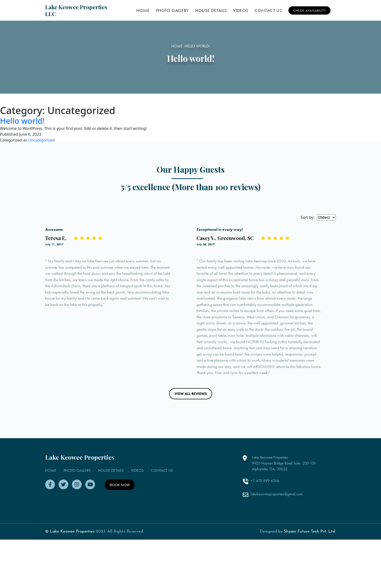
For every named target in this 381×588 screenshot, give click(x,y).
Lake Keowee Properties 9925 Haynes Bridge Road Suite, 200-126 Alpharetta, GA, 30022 (284, 501)
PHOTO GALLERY (172, 10)
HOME (143, 10)
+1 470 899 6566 (265, 518)
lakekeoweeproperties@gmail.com (277, 531)
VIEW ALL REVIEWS (191, 431)
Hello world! (22, 121)
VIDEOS (241, 10)
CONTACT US (268, 10)
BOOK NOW (120, 522)
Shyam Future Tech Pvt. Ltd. (310, 569)
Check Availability (309, 10)
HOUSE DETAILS (211, 10)
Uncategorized (42, 140)
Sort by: (307, 217)
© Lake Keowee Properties (70, 569)
